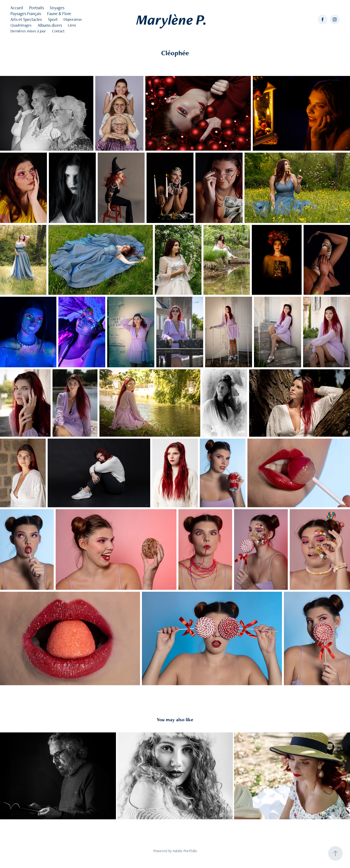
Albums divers (50, 25)
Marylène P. (171, 19)
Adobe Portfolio (185, 851)
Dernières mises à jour (28, 31)
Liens (72, 25)
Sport (53, 19)
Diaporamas (73, 19)
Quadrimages (21, 25)
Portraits (37, 8)
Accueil (17, 8)
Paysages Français (26, 14)
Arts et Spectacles (26, 19)
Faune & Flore (59, 14)
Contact (58, 31)
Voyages (57, 8)
